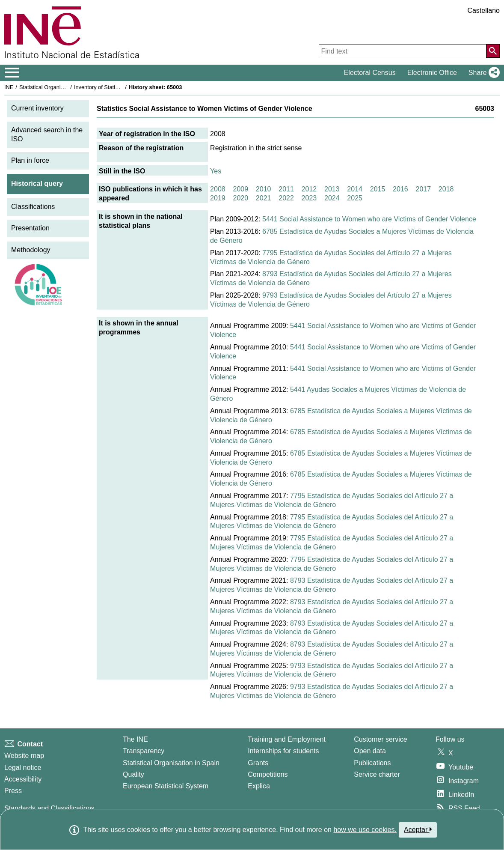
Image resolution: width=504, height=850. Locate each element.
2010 (264, 189)
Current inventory (37, 108)
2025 (355, 198)
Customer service (380, 739)
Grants (258, 763)
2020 (240, 198)
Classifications (33, 207)
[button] (482, 73)
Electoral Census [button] (370, 73)
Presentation (30, 228)
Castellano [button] (483, 10)
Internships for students (283, 751)
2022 (286, 198)
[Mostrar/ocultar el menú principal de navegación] (12, 73)
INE (9, 87)
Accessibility (23, 779)
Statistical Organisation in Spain (58, 87)
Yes (216, 171)
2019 (218, 198)
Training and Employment (287, 739)
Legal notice (23, 768)
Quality (133, 774)
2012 (309, 189)
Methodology (31, 250)
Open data (370, 751)
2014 (355, 189)
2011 (286, 189)
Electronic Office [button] (432, 73)
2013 (332, 189)
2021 (264, 198)
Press (13, 791)
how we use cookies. (365, 830)
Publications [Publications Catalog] (372, 763)
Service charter (377, 774)
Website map (24, 756)
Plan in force (30, 160)
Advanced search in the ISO (47, 134)
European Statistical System (166, 786)
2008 (218, 189)
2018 (446, 189)
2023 (309, 198)
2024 (332, 198)
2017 (423, 189)
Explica (259, 786)
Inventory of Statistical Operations (115, 87)
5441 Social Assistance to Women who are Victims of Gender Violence (369, 219)
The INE (135, 739)
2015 (378, 189)
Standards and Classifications (49, 808)
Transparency (144, 751)
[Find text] (403, 51)
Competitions (268, 774)
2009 (240, 189)
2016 (400, 189)
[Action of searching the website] (493, 51)
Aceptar (418, 829)
